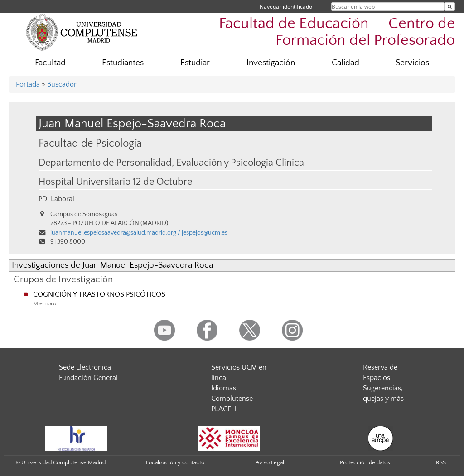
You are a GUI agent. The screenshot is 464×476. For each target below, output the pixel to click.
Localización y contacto (175, 462)
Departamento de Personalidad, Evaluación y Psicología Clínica (171, 163)
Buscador (62, 84)
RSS (441, 462)
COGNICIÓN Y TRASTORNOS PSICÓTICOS (99, 294)
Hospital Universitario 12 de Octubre (115, 182)
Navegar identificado (286, 7)
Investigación (271, 63)
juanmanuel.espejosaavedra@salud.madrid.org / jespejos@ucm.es (139, 233)
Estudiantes (123, 63)
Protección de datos (365, 462)
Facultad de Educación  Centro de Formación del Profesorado (337, 32)
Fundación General (88, 378)
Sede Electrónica (85, 367)
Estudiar (195, 63)
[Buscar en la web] (450, 7)
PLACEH (224, 409)
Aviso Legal (270, 462)
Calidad (346, 63)
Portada (28, 84)
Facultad (50, 63)
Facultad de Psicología (90, 143)
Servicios (412, 63)
